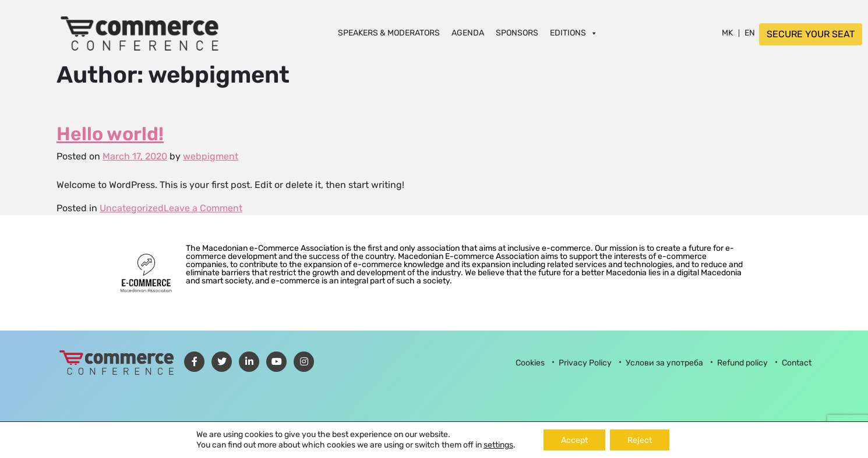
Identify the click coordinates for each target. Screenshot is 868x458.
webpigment (211, 156)
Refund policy (742, 363)
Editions (574, 33)
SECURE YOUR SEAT (811, 34)
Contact (797, 363)
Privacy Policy (585, 363)
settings (498, 445)
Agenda (468, 33)
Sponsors (517, 33)
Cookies (530, 363)
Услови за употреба (664, 363)
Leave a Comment (203, 208)
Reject (640, 440)
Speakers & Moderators (389, 33)
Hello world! (110, 134)
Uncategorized (132, 208)
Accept (574, 440)
